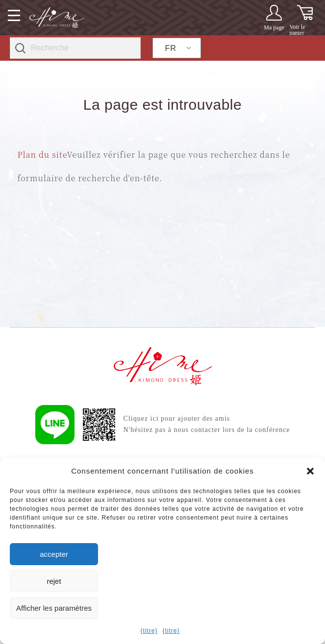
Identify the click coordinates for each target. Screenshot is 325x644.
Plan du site (42, 155)
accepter (54, 554)
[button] (310, 471)
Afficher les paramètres (54, 608)
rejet (54, 581)
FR (171, 48)
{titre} (149, 631)
